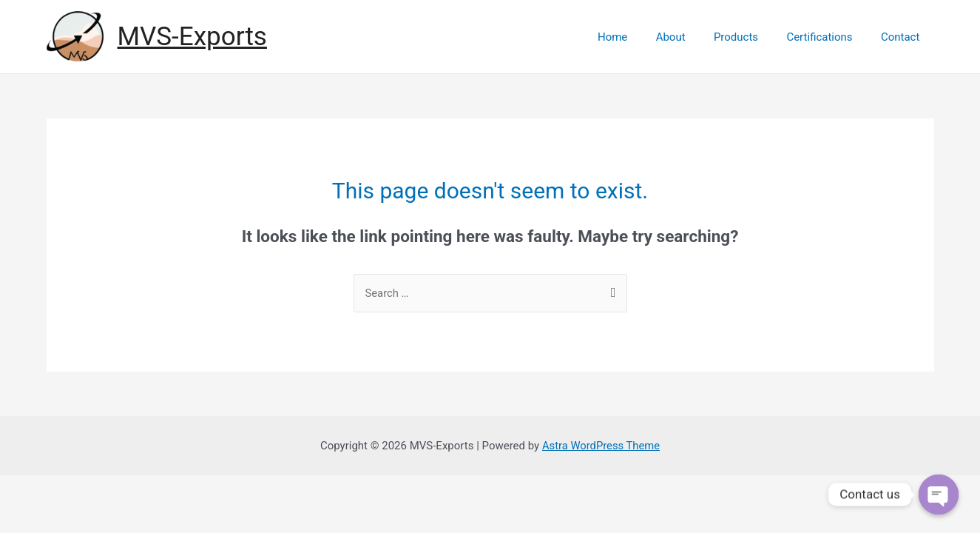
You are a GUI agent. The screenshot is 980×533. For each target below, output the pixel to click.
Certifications (829, 37)
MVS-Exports (192, 37)
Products (751, 37)
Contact (903, 37)
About (692, 37)
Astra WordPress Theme (601, 446)
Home (640, 37)
